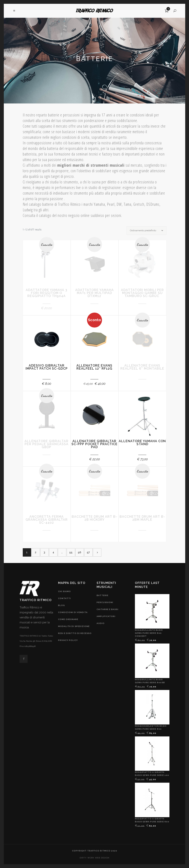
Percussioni (105, 602)
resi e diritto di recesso (75, 633)
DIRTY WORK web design (94, 858)
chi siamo (64, 591)
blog (61, 605)
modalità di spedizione (74, 626)
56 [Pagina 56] (80, 552)
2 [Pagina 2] (36, 552)
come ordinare (68, 619)
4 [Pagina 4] (53, 552)
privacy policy (68, 640)
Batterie (102, 595)
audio (101, 623)
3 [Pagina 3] (44, 552)
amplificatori (106, 616)
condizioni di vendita (73, 612)
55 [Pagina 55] (71, 552)
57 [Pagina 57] (88, 552)
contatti (64, 598)
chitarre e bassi (107, 609)
